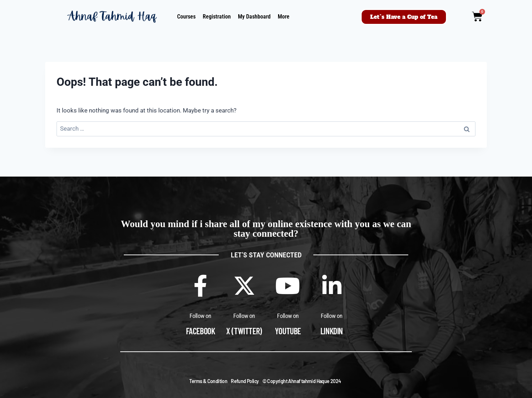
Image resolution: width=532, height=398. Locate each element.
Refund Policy (245, 381)
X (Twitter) (244, 331)
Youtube (288, 331)
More (284, 17)
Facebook (201, 331)
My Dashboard (254, 17)
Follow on (200, 316)
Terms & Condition (208, 381)
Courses (186, 17)
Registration (217, 17)
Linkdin (332, 331)
